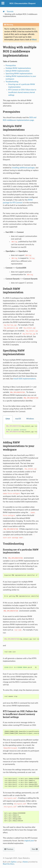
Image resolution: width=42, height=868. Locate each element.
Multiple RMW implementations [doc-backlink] (14, 128)
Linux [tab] (8, 419)
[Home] (4, 11)
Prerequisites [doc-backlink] (11, 112)
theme (25, 862)
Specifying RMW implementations (19, 74)
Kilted (34, 40)
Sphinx (14, 862)
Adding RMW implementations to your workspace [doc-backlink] (19, 446)
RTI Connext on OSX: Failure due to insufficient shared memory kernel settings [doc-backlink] (20, 714)
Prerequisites (11, 66)
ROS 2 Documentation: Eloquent (23, 3)
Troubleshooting (12, 82)
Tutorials (10, 12)
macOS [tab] (18, 419)
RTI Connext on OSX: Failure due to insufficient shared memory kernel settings (22, 92)
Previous (9, 849)
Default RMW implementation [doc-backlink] (13, 290)
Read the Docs (9, 864)
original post (29, 841)
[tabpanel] (21, 430)
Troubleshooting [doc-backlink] (13, 544)
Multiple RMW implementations (18, 68)
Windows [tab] (30, 419)
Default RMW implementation (18, 71)
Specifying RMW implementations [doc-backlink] (14, 352)
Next (35, 849)
